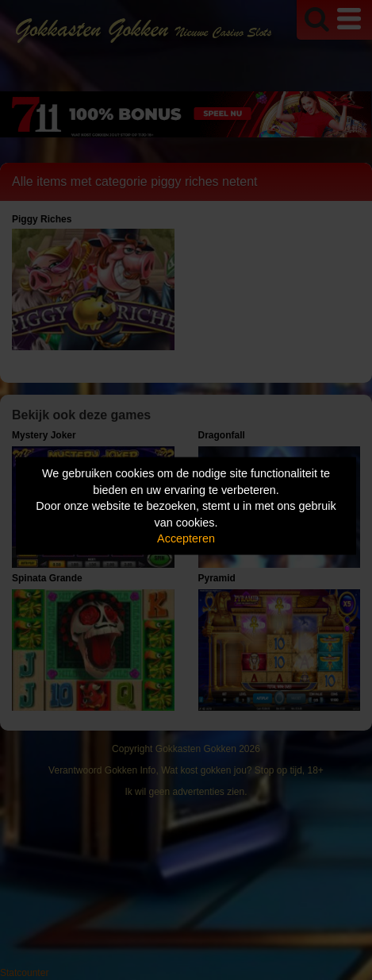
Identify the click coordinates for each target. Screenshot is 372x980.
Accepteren (186, 538)
